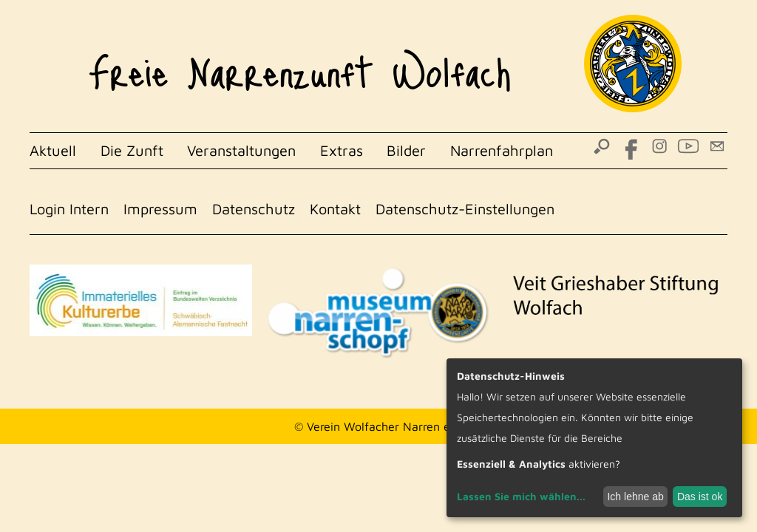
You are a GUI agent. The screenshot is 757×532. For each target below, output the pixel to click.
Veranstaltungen (241, 150)
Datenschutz (254, 209)
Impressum (160, 209)
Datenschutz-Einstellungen (465, 209)
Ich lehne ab (635, 497)
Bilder (406, 150)
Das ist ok (700, 497)
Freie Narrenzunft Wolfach (300, 64)
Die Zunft (132, 150)
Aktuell (53, 150)
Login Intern (69, 209)
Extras (342, 150)
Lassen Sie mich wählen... (521, 496)
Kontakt (335, 209)
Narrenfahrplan (502, 150)
